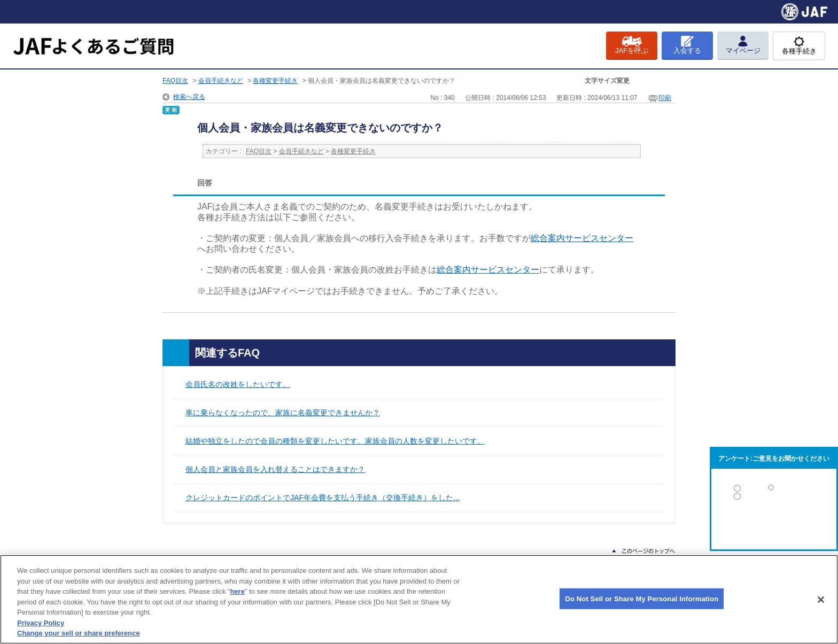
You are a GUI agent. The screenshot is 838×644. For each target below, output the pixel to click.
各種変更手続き (275, 81)
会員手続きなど (221, 81)
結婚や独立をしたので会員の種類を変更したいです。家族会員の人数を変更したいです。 (335, 441)
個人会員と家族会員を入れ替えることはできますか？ (275, 469)
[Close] (821, 600)
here (237, 591)
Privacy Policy (41, 623)
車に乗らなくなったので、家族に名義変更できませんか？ (283, 413)
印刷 (665, 98)
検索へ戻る (189, 97)
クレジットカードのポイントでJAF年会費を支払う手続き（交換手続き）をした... (323, 498)
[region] (419, 599)
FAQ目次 (175, 81)
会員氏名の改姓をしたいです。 (238, 384)
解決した (774, 490)
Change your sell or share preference (79, 633)
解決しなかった (774, 526)
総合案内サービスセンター (582, 238)
